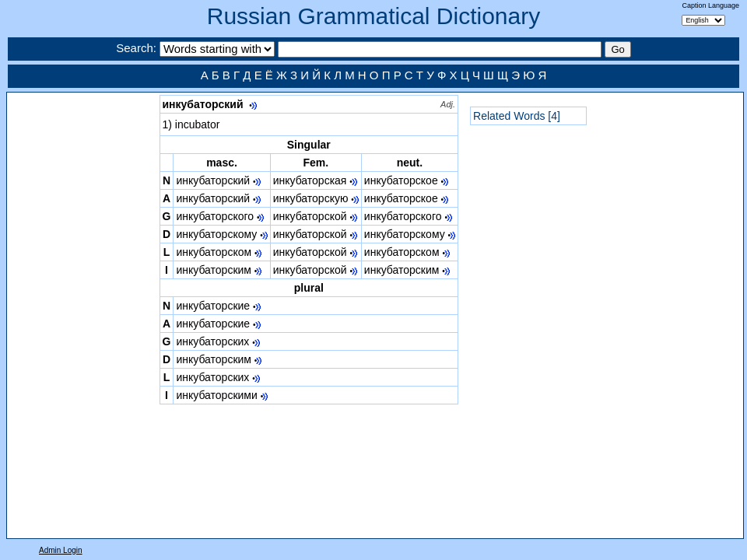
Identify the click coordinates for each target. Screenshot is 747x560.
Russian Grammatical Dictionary (373, 16)
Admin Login (61, 550)
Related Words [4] (517, 116)
